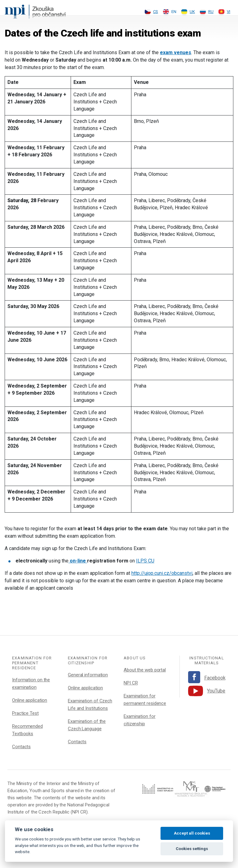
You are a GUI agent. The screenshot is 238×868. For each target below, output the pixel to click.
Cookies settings (192, 849)
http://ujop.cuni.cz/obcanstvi (162, 573)
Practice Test (25, 713)
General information (88, 675)
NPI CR (131, 683)
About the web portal (145, 670)
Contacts (21, 747)
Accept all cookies (192, 833)
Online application (30, 700)
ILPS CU (145, 561)
